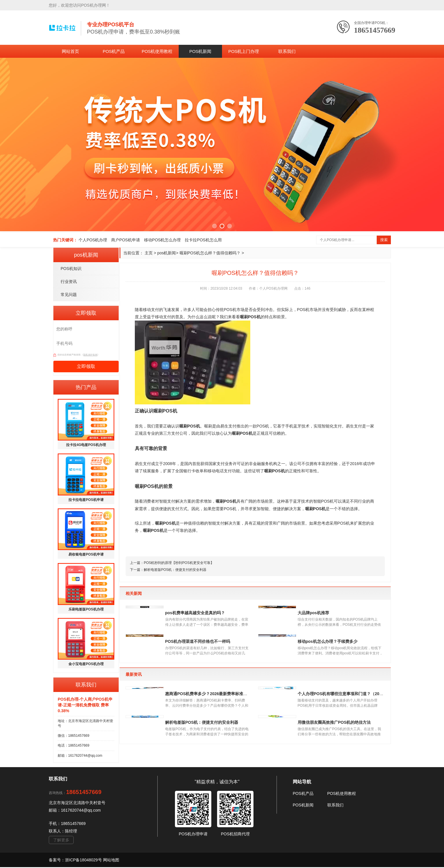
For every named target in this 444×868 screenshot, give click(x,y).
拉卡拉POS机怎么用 (203, 240)
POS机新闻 (200, 51)
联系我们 (287, 51)
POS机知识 (71, 269)
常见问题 (69, 295)
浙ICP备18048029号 (84, 861)
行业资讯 (69, 282)
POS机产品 (114, 51)
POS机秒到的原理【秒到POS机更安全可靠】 (179, 563)
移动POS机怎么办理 (163, 240)
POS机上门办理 (244, 51)
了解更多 (61, 841)
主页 (149, 253)
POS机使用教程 (157, 51)
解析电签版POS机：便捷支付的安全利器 (175, 570)
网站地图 (111, 861)
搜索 (384, 240)
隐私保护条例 (90, 355)
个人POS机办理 (93, 240)
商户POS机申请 (126, 240)
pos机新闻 (167, 253)
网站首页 (70, 51)
